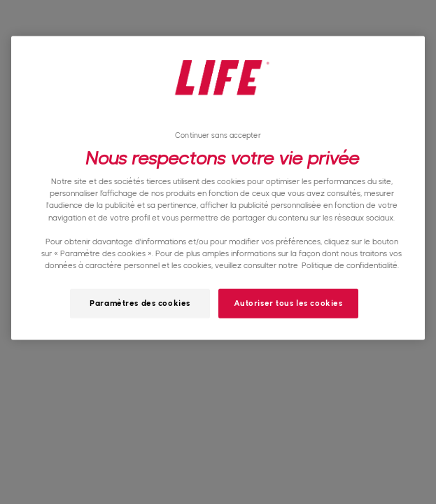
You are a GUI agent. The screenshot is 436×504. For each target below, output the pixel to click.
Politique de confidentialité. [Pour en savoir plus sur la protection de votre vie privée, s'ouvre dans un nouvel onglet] (350, 265)
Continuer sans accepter (218, 135)
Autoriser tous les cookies (288, 302)
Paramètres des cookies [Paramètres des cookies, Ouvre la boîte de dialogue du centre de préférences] (140, 302)
